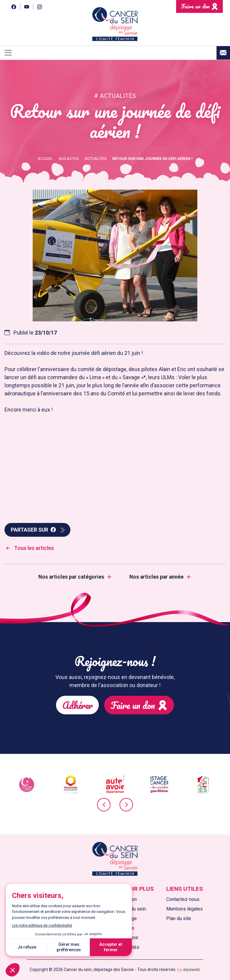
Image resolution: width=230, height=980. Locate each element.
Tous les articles (29, 548)
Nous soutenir (124, 938)
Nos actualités (124, 947)
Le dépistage (123, 918)
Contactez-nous (183, 899)
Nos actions (122, 928)
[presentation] (104, 809)
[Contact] (223, 53)
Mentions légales (184, 909)
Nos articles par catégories (71, 577)
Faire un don (195, 6)
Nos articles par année (156, 577)
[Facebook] (14, 6)
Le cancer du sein (127, 909)
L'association (123, 899)
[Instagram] (39, 6)
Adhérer (97, 695)
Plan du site (179, 918)
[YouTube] (27, 6)
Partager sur (33, 530)
